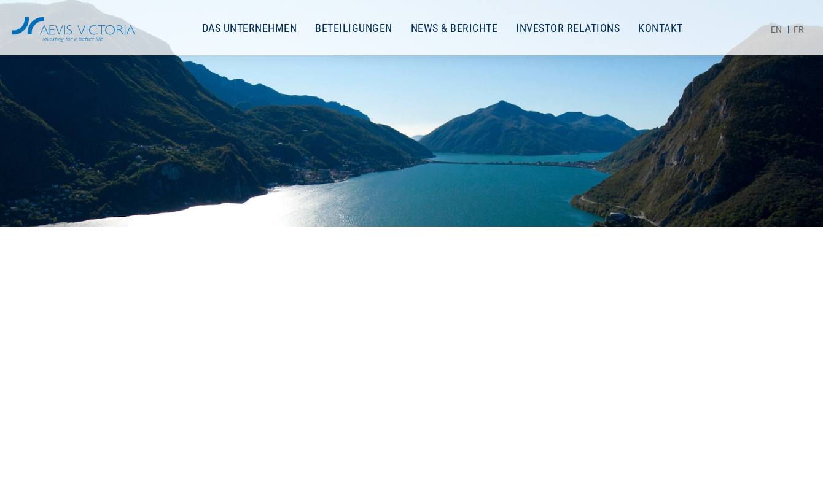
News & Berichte (454, 28)
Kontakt (661, 28)
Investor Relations (568, 28)
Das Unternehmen (250, 28)
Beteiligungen (354, 28)
